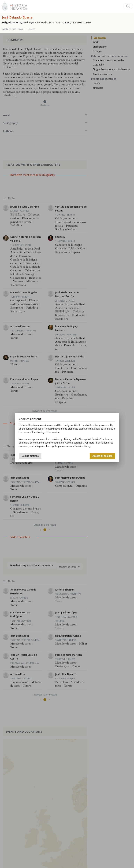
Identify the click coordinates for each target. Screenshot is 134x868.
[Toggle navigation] (128, 6)
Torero (31, 29)
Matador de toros (12, 29)
